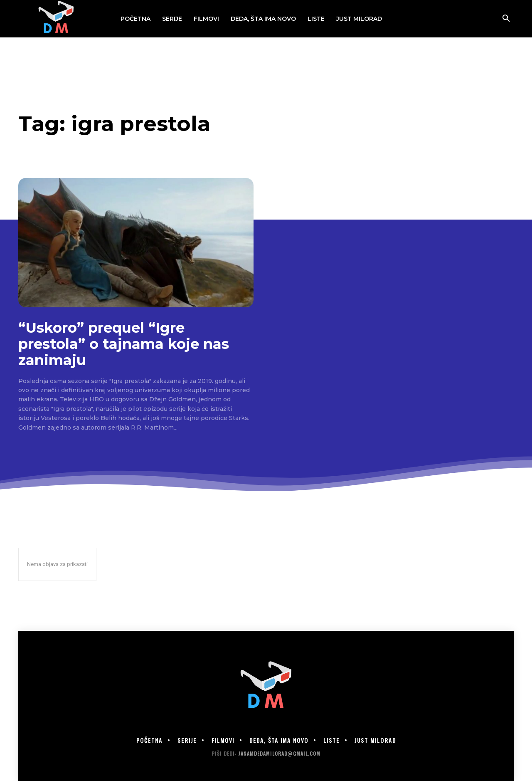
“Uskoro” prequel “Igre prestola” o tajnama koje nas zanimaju (124, 344)
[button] (506, 19)
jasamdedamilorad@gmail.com (279, 753)
